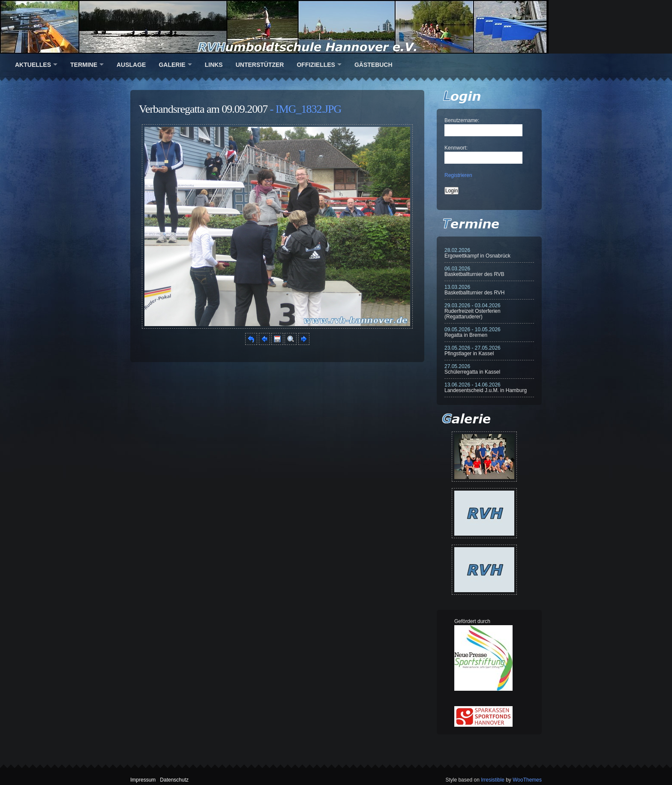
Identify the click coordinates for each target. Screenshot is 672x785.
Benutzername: (462, 120)
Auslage (131, 65)
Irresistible (493, 780)
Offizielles (316, 65)
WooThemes (527, 780)
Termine (84, 65)
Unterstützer (260, 65)
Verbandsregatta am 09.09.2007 (203, 109)
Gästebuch (373, 65)
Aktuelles (33, 65)
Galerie (172, 65)
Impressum (143, 780)
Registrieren (458, 175)
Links (214, 65)
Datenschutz (174, 780)
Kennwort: (456, 148)
